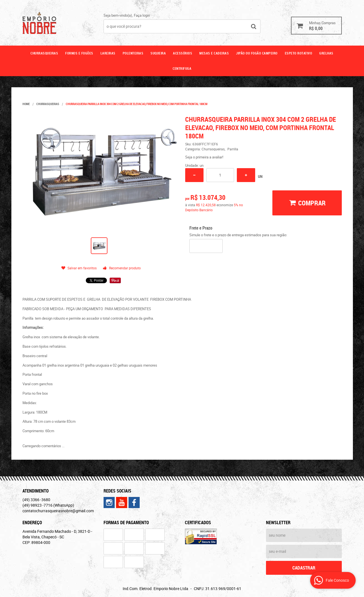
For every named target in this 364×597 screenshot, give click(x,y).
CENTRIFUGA (182, 68)
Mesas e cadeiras (214, 53)
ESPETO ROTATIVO (299, 53)
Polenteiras (133, 53)
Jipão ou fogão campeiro (257, 53)
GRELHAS (326, 53)
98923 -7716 (48, 505)
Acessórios (183, 53)
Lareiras (108, 53)
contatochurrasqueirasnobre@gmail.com (58, 511)
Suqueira (158, 53)
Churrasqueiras (44, 53)
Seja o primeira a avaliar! (204, 157)
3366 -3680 (36, 500)
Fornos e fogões (79, 53)
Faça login (142, 15)
